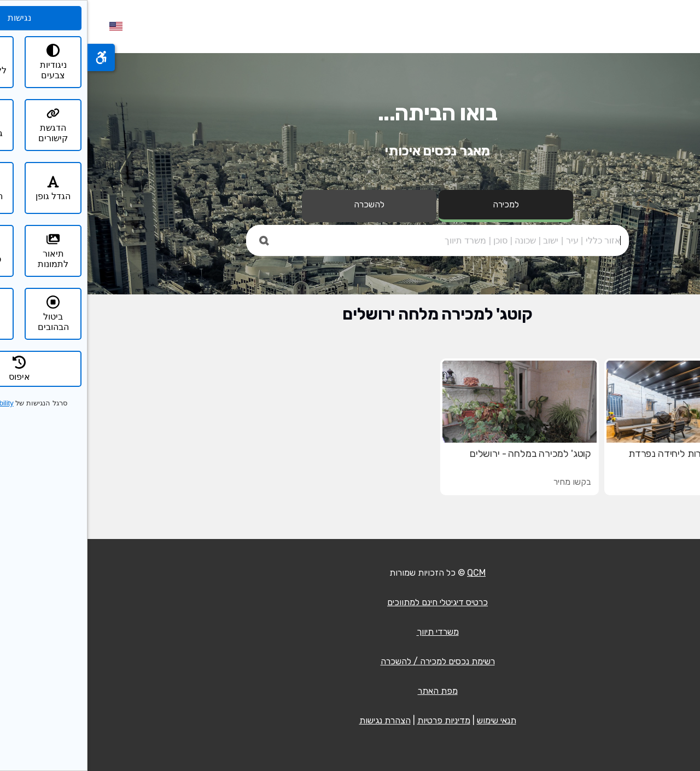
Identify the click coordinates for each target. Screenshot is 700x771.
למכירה (418, 204)
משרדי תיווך (350, 632)
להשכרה (282, 204)
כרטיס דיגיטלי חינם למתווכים (350, 602)
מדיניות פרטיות (356, 720)
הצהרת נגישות (297, 720)
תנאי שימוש (409, 720)
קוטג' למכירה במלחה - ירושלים (443, 454)
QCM (389, 573)
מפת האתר (350, 691)
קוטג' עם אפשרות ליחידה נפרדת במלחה (604, 459)
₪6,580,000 (643, 482)
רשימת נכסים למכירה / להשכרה (350, 661)
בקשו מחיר (485, 482)
